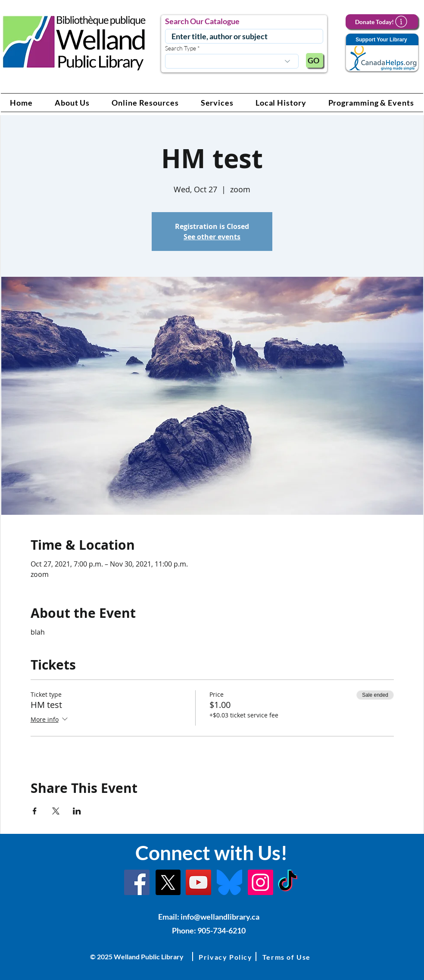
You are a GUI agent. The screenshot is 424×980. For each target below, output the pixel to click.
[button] (72, 103)
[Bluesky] (229, 882)
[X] (168, 882)
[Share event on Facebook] (35, 811)
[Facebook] (137, 882)
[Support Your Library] (382, 53)
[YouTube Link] (198, 882)
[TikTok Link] (288, 882)
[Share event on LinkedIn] (77, 811)
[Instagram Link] (260, 882)
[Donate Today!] (382, 22)
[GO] (315, 60)
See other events (212, 237)
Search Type (181, 48)
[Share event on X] (56, 811)
